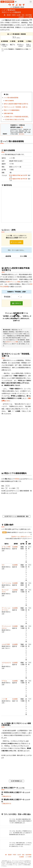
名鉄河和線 (29, 15)
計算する (17, 303)
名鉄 (23, 15)
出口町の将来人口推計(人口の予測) (15, 119)
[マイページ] (16, 2)
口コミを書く (17, 242)
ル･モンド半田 (6, 547)
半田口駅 (24, 179)
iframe (16, 71)
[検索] (2, 2)
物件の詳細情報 (9, 101)
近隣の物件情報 (8, 113)
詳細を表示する (6, 796)
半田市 (14, 15)
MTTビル (4, 681)
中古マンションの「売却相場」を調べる (16, 107)
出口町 (19, 15)
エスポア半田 (6, 644)
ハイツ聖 (4, 699)
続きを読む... (22, 134)
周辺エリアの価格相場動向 (12, 110)
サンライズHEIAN (5, 591)
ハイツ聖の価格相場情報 (11, 98)
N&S (3, 565)
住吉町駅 (21, 17)
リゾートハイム (6, 583)
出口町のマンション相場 (13, 282)
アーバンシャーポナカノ (6, 627)
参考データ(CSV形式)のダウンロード (22, 537)
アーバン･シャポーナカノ (6, 609)
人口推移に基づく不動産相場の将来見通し (16, 117)
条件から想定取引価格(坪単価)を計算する (16, 104)
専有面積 (7, 297)
